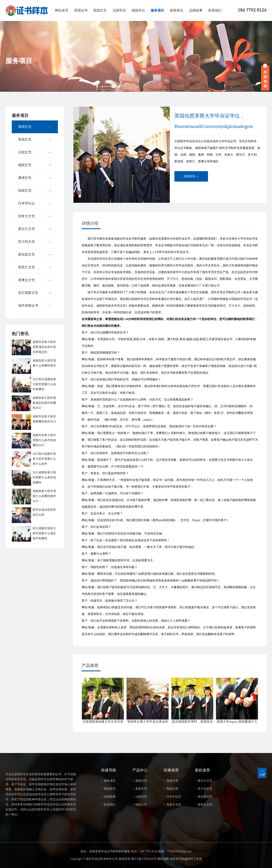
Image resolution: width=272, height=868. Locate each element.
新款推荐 (203, 770)
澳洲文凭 (35, 178)
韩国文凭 (35, 191)
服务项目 (157, 10)
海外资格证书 (35, 306)
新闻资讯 (177, 10)
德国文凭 (35, 165)
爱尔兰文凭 (35, 229)
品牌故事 (196, 10)
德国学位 (138, 10)
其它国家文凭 (35, 293)
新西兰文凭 (35, 267)
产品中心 (140, 770)
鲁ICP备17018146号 (144, 859)
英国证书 (81, 10)
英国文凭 (35, 127)
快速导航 (109, 770)
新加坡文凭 (35, 254)
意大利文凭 (35, 242)
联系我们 (215, 10)
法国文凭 (35, 152)
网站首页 (62, 10)
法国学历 (119, 10)
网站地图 (163, 859)
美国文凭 (100, 10)
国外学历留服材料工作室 (186, 859)
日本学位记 (35, 203)
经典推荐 (171, 770)
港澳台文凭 (35, 280)
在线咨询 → (191, 176)
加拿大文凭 (35, 216)
